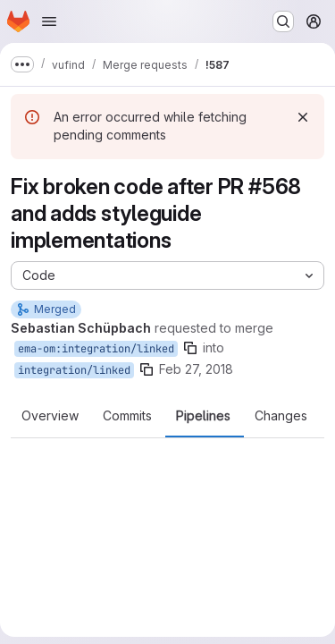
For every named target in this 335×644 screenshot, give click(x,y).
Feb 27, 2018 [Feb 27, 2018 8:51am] (196, 369)
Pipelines (203, 416)
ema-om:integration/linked (96, 349)
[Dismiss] (303, 117)
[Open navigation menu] (49, 21)
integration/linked (74, 370)
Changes (281, 416)
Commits (127, 416)
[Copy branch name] (190, 348)
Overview (50, 416)
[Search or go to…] (283, 21)
